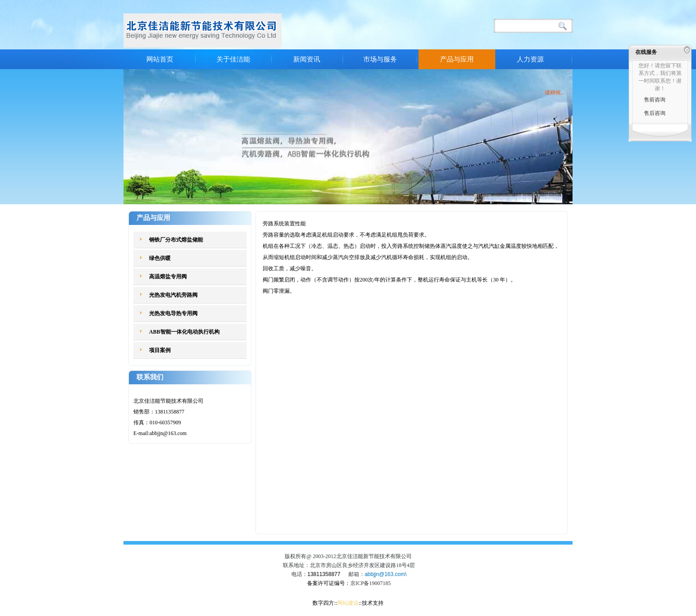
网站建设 (348, 603)
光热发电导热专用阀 (173, 313)
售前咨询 (655, 100)
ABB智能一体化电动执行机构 (184, 332)
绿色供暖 (160, 258)
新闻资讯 (307, 59)
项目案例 (160, 350)
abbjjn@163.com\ (386, 574)
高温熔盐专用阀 (168, 277)
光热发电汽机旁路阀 (173, 295)
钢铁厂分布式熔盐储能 (176, 240)
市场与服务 (380, 59)
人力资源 (530, 59)
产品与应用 (457, 59)
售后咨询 (655, 113)
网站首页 (160, 59)
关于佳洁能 (233, 59)
